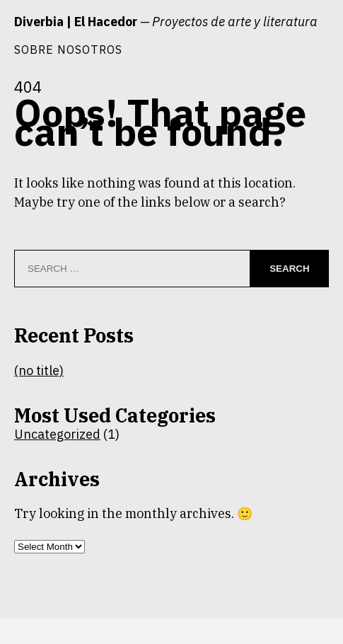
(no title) (39, 370)
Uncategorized (57, 434)
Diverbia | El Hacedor (76, 22)
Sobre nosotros (68, 49)
